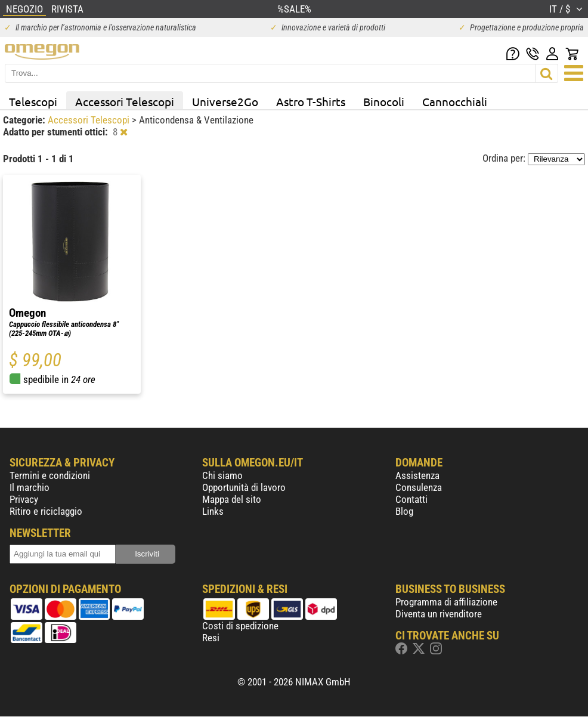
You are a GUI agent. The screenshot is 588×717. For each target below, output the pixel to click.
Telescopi (33, 101)
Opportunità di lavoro (244, 487)
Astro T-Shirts (311, 101)
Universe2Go (225, 101)
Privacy (24, 499)
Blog (404, 511)
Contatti (411, 499)
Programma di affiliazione (446, 602)
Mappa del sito (232, 499)
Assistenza (417, 475)
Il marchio (30, 487)
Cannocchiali (455, 101)
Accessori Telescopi (125, 101)
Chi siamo (222, 475)
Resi (211, 638)
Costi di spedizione (240, 626)
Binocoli (384, 101)
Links (213, 511)
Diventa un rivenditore (439, 614)
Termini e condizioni (50, 475)
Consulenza (419, 487)
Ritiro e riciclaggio (46, 511)
